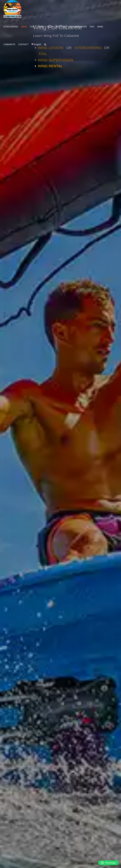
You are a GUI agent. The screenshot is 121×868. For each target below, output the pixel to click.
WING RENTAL (50, 66)
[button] (45, 44)
